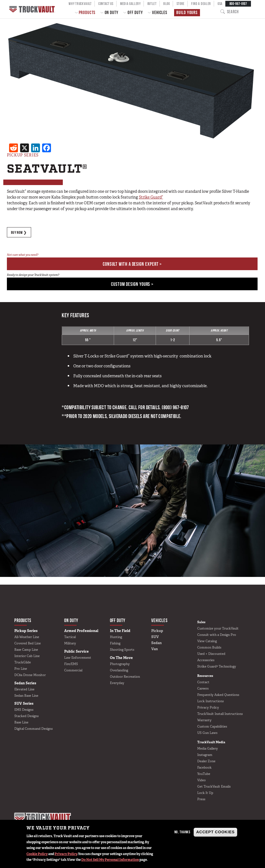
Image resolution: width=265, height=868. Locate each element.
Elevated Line (24, 689)
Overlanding (119, 670)
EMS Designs (24, 710)
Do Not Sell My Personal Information (110, 860)
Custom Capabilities (212, 727)
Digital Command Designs (33, 729)
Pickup (157, 631)
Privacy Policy (66, 854)
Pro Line (21, 669)
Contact (203, 682)
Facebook (204, 768)
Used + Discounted (211, 654)
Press (201, 799)
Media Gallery (130, 4)
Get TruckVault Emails (214, 787)
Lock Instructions (210, 701)
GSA (220, 4)
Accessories (206, 660)
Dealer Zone (206, 761)
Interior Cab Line (27, 656)
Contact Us (106, 4)
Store (181, 4)
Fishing (115, 644)
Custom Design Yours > (132, 284)
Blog (167, 4)
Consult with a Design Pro (217, 635)
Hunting (116, 637)
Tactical (70, 637)
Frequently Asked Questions (218, 695)
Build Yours (187, 12)
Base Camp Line (26, 650)
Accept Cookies (215, 832)
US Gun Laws (207, 733)
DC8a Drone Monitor (30, 675)
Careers (203, 689)
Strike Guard (151, 197)
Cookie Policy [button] (37, 854)
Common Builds (209, 647)
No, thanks (182, 832)
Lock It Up (205, 793)
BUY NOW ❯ (19, 232)
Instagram (205, 755)
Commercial (73, 670)
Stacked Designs (26, 716)
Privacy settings (26, 816)
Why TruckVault (80, 4)
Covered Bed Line (28, 644)
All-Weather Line (27, 637)
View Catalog (207, 641)
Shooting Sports (122, 650)
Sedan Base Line (26, 696)
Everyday (117, 683)
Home (32, 9)
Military (70, 644)
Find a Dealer (201, 4)
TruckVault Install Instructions (220, 714)
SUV (155, 637)
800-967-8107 (238, 4)
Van (155, 649)
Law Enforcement (78, 658)
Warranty (204, 720)
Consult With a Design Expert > (132, 264)
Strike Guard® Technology (217, 667)
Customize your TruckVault (218, 628)
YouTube (204, 774)
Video (202, 780)
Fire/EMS (71, 664)
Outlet (152, 4)
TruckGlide (23, 663)
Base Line (21, 723)
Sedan (156, 643)
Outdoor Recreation (125, 677)
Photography (120, 664)
